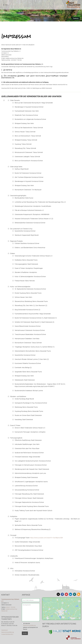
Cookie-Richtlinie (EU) (7, 634)
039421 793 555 (11, 607)
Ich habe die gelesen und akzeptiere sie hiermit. (30, 626)
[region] (41, 11)
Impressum (5, 630)
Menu (6, 5)
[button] (3, 11)
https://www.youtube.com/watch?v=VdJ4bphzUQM (46, 538)
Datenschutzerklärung (8, 632)
